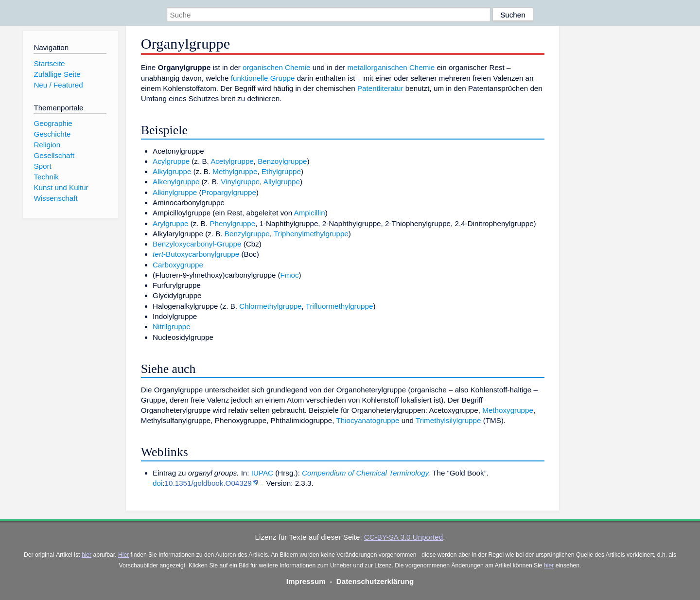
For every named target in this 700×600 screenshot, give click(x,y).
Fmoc (290, 275)
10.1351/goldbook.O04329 (208, 483)
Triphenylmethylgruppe (311, 234)
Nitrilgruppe (172, 326)
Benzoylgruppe (282, 161)
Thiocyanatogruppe (367, 420)
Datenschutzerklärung (375, 581)
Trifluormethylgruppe (340, 306)
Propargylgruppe (229, 192)
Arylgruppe (170, 223)
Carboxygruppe (178, 265)
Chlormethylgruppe (270, 306)
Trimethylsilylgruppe (448, 420)
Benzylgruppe (247, 234)
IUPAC (262, 473)
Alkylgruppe (172, 171)
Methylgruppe (235, 171)
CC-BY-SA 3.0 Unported (403, 537)
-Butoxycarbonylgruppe (196, 254)
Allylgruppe (282, 182)
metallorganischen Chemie (391, 67)
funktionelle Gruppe (263, 78)
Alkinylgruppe (175, 192)
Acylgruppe (171, 161)
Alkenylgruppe (176, 182)
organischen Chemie (276, 67)
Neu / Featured (58, 85)
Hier (123, 555)
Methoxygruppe (508, 410)
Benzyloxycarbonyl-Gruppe (197, 244)
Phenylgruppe (232, 223)
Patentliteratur (380, 88)
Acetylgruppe (232, 161)
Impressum (306, 581)
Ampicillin (310, 213)
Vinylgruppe (240, 182)
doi (157, 483)
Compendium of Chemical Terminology (365, 473)
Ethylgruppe (281, 171)
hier (87, 555)
